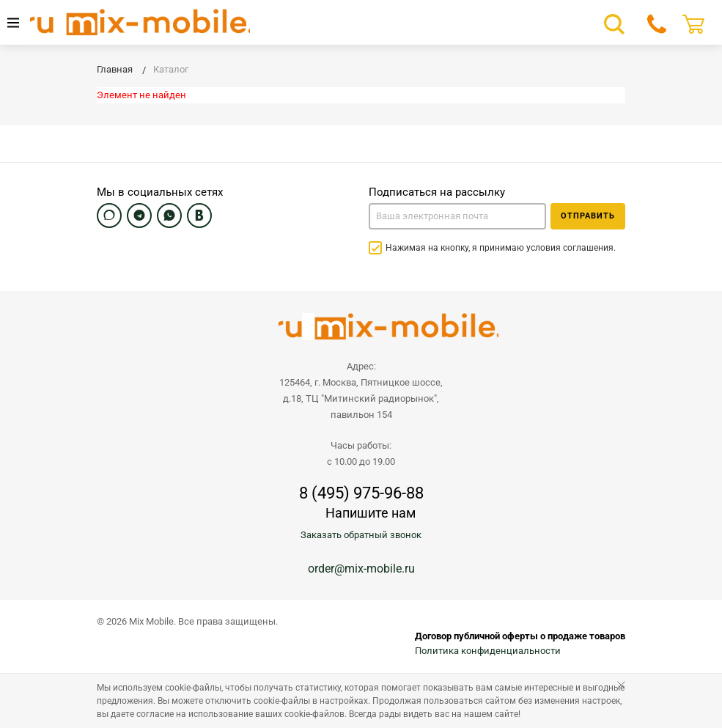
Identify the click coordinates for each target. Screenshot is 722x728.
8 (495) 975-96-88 (361, 493)
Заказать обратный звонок (361, 535)
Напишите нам (371, 513)
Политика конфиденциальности (488, 651)
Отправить (588, 216)
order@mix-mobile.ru (361, 569)
